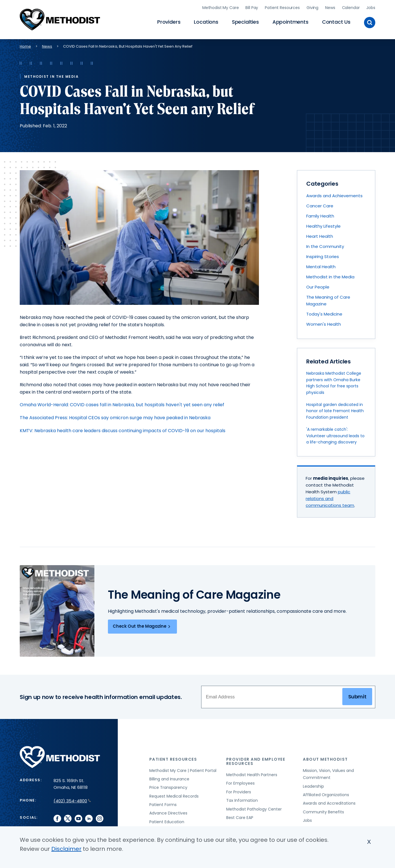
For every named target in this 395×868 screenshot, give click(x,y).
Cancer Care (320, 205)
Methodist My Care (221, 7)
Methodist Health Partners (252, 774)
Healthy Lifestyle (323, 225)
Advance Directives (168, 812)
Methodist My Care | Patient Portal (183, 769)
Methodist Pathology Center (254, 808)
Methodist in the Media (330, 276)
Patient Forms (163, 803)
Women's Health (324, 323)
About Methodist (325, 758)
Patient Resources (282, 7)
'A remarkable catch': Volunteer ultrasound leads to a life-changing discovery (335, 435)
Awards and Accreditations (329, 802)
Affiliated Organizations (326, 794)
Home (25, 45)
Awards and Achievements (334, 195)
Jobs (371, 7)
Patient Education (167, 821)
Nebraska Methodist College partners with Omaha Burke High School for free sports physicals (334, 382)
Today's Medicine (324, 313)
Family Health (320, 215)
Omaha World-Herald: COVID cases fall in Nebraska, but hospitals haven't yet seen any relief (122, 404)
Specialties (245, 21)
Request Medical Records (174, 795)
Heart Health (320, 235)
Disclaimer (66, 849)
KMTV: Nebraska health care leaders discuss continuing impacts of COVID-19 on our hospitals (123, 429)
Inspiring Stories (323, 255)
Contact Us (336, 21)
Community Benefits (323, 811)
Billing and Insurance (169, 778)
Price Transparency (168, 786)
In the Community (325, 245)
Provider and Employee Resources (256, 760)
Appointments (290, 21)
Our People (318, 286)
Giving (312, 7)
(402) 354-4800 (72, 800)
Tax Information (242, 799)
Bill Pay (252, 7)
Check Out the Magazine (142, 625)
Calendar (351, 7)
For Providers (239, 791)
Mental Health (321, 266)
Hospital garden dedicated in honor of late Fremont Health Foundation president (335, 410)
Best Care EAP (240, 816)
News (330, 7)
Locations (206, 21)
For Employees (240, 782)
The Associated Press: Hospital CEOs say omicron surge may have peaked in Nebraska (115, 417)
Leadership (313, 785)
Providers (169, 21)
